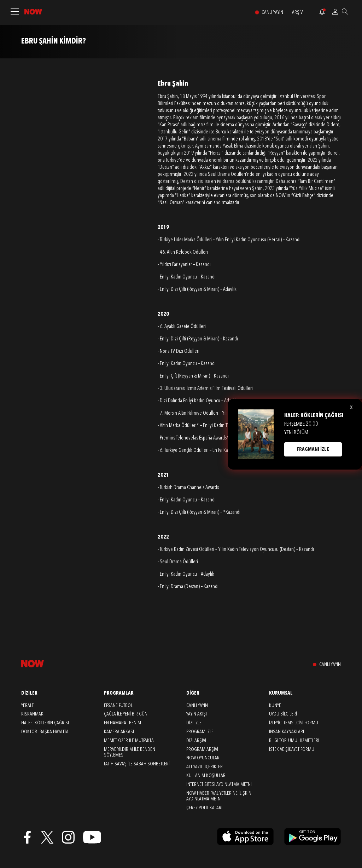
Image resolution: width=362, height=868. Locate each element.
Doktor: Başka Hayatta (45, 732)
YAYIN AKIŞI (197, 714)
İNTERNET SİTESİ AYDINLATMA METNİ (219, 784)
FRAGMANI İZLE (313, 449)
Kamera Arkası (119, 732)
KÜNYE (275, 706)
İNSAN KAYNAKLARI (287, 732)
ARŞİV (297, 12)
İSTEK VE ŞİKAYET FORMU (292, 749)
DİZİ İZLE (194, 723)
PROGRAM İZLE (200, 732)
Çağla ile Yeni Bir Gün (126, 714)
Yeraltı (28, 706)
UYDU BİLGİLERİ (283, 714)
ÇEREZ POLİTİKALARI (204, 808)
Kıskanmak (32, 714)
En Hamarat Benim (122, 723)
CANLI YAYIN (272, 12)
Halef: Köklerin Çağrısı (45, 723)
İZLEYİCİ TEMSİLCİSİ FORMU (294, 723)
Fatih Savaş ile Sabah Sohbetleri (137, 764)
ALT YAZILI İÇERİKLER (205, 767)
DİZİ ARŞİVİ (196, 741)
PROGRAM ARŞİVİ (202, 749)
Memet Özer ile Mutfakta (129, 741)
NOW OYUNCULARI (203, 758)
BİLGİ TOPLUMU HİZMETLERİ (294, 741)
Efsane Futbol (118, 706)
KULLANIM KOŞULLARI (206, 776)
